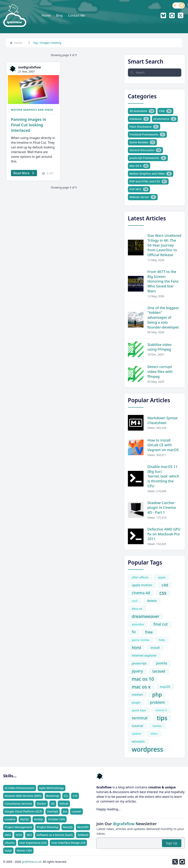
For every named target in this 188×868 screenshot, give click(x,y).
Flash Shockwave (144, 127)
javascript (139, 663)
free (149, 632)
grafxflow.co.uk (32, 862)
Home (46, 15)
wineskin (138, 741)
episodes (138, 624)
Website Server (143, 197)
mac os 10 (143, 679)
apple (162, 577)
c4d (165, 585)
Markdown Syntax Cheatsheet (163, 420)
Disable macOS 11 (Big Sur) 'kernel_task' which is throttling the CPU (163, 476)
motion (137, 694)
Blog (59, 15)
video (154, 734)
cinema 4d (141, 593)
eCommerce (165, 119)
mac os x (141, 687)
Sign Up (172, 843)
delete (152, 601)
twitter (157, 726)
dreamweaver (146, 616)
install (155, 648)
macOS (165, 687)
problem (157, 702)
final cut (160, 624)
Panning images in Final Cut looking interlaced (29, 125)
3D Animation (142, 111)
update (136, 734)
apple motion (142, 585)
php (157, 695)
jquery (137, 671)
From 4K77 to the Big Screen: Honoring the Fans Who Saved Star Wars (163, 281)
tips (162, 718)
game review (141, 640)
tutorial (137, 726)
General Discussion (145, 150)
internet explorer (144, 655)
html (136, 648)
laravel (159, 671)
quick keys (139, 710)
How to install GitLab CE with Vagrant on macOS (163, 445)
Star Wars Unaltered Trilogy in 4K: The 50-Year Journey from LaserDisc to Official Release (164, 245)
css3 (135, 601)
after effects (140, 577)
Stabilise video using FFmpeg (160, 347)
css (163, 593)
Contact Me (77, 15)
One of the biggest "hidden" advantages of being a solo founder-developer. (163, 317)
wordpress (147, 749)
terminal (140, 718)
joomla (162, 663)
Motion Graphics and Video (32, 110)
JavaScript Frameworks (148, 158)
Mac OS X (139, 166)
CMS (165, 111)
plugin (136, 702)
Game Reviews (142, 142)
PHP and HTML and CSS (148, 181)
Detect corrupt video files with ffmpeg (160, 372)
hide (162, 640)
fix (134, 632)
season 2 (161, 710)
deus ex (137, 609)
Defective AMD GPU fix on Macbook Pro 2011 (164, 534)
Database (139, 119)
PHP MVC (139, 189)
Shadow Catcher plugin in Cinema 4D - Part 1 (162, 508)
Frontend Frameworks (147, 135)
